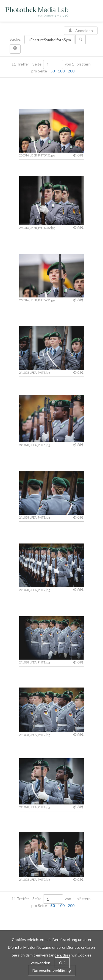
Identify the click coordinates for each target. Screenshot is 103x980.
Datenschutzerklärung (52, 970)
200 (71, 71)
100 (61, 71)
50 (52, 71)
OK (62, 963)
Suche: (16, 39)
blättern (84, 64)
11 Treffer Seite (27, 64)
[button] (15, 49)
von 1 (69, 64)
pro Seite (52, 71)
